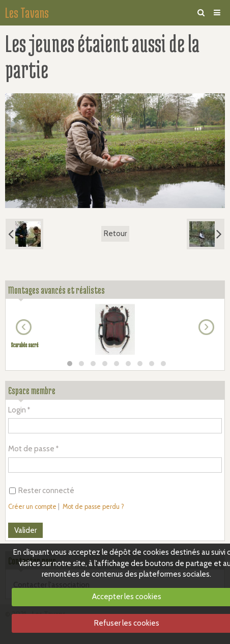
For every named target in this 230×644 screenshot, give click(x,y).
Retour (115, 234)
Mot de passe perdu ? (93, 507)
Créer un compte (32, 507)
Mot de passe (31, 449)
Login (17, 410)
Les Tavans (27, 13)
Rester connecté (42, 491)
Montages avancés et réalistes (56, 290)
